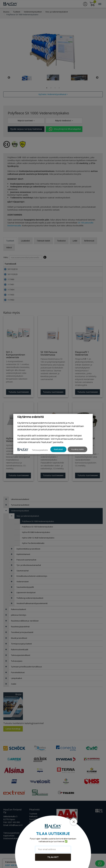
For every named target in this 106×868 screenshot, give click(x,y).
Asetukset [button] (58, 449)
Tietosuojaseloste (40, 450)
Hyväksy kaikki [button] (77, 449)
